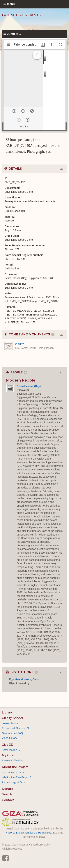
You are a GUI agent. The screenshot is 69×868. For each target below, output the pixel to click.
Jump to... (14, 34)
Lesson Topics (10, 723)
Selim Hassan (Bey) (29, 386)
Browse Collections (13, 760)
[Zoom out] (23, 111)
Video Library (9, 738)
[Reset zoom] (32, 111)
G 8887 (20, 344)
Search (7, 794)
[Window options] (52, 45)
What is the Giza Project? (16, 777)
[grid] (54, 89)
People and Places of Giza (17, 728)
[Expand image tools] (37, 55)
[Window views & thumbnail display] (43, 45)
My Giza (8, 755)
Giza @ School (12, 718)
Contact (8, 800)
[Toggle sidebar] (9, 45)
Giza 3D (8, 745)
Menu (11, 4)
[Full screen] (60, 45)
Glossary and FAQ (12, 733)
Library (7, 712)
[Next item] (28, 120)
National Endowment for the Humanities (28, 833)
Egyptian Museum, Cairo (24, 679)
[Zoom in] (14, 111)
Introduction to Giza (13, 772)
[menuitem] (34, 750)
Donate (7, 789)
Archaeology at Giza (13, 782)
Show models (10, 750)
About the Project (15, 767)
